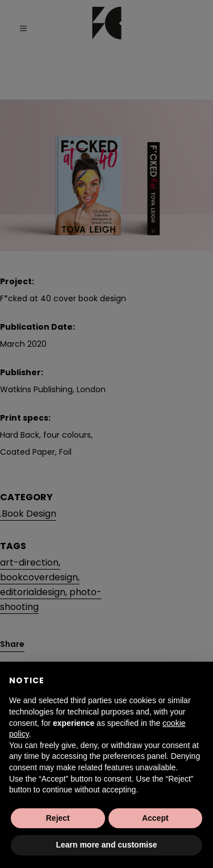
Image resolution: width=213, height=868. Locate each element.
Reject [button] (58, 818)
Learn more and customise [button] (106, 845)
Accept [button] (155, 818)
